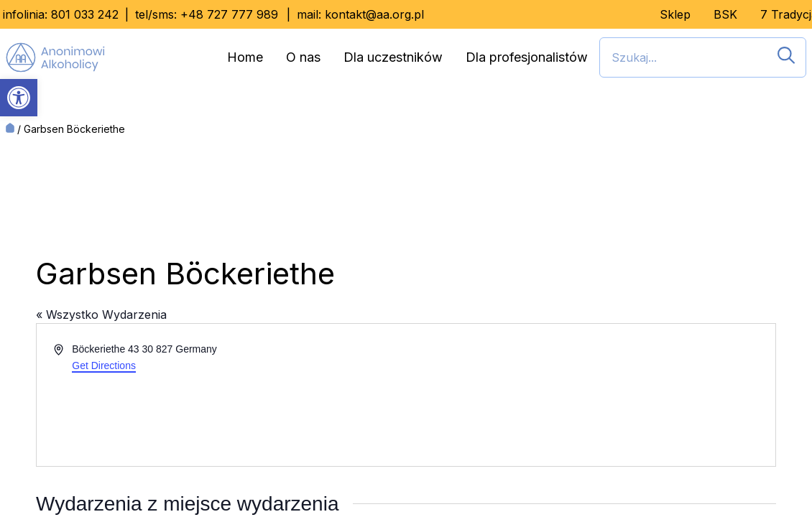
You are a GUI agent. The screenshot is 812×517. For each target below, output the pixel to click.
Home (245, 57)
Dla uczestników (393, 57)
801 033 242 (85, 14)
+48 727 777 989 (229, 14)
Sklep (675, 14)
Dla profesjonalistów (527, 57)
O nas (303, 57)
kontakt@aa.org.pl (374, 14)
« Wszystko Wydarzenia (101, 315)
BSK (725, 14)
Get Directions (104, 365)
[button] (19, 98)
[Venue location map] (590, 395)
